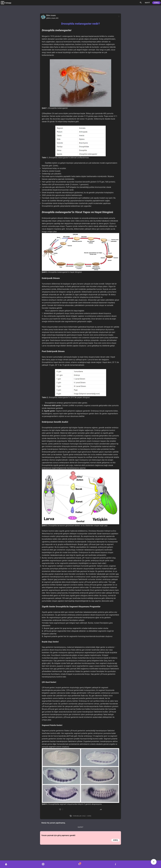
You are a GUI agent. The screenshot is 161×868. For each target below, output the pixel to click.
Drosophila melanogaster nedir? (80, 24)
